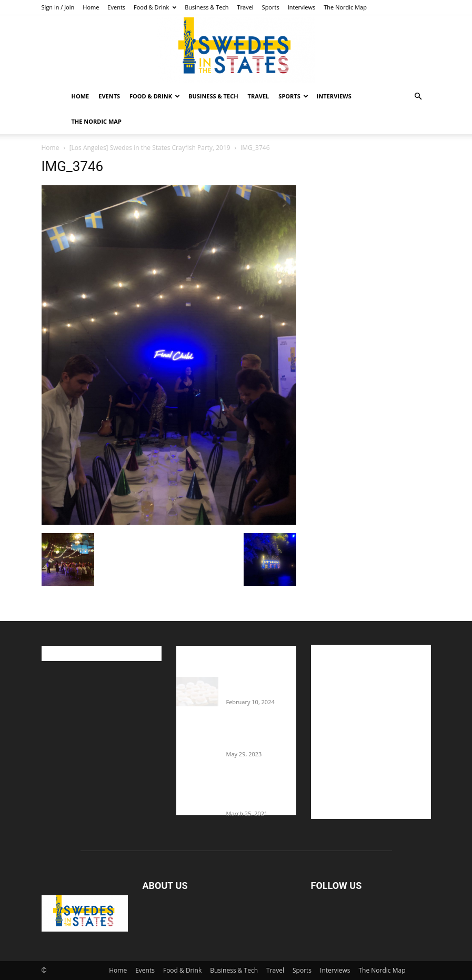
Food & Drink (155, 7)
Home (91, 7)
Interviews (302, 7)
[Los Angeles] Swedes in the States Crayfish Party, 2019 (150, 148)
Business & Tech (207, 7)
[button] (418, 97)
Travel (245, 7)
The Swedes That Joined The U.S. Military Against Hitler (261, 734)
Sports (271, 7)
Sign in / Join (58, 7)
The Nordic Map (345, 7)
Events (116, 7)
